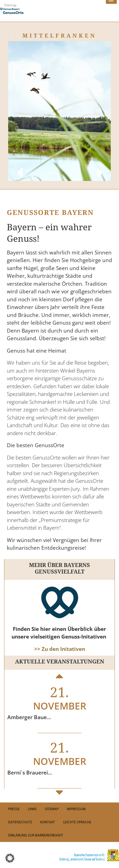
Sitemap (10, 5)
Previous (19, 167)
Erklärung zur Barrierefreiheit (36, 835)
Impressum (76, 809)
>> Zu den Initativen (60, 649)
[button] (10, 858)
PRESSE (14, 809)
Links (32, 809)
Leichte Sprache (77, 822)
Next (100, 167)
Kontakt (48, 822)
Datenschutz (20, 822)
